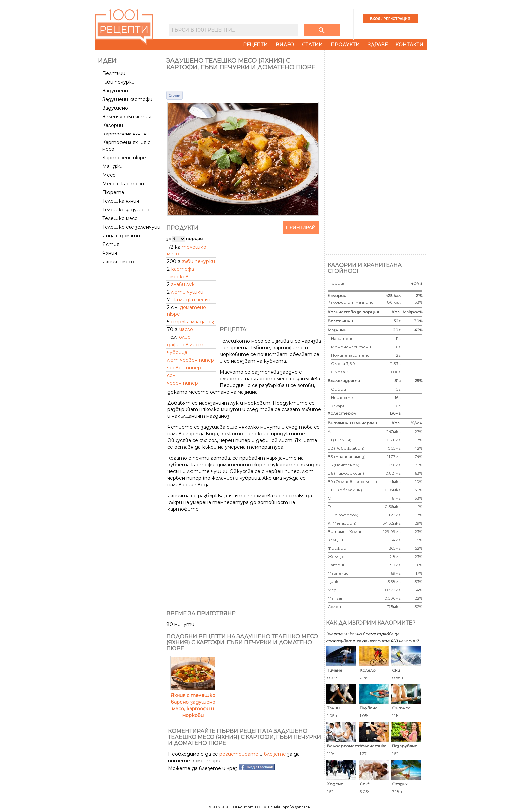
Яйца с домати (121, 236)
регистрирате (239, 754)
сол (171, 375)
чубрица (177, 352)
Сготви (175, 95)
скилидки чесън (191, 300)
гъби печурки (198, 261)
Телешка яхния (121, 201)
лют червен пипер (191, 360)
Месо (109, 175)
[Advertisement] (130, 371)
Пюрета (113, 192)
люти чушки (187, 292)
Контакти (409, 45)
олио (185, 337)
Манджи (112, 166)
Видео (285, 45)
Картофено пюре (124, 158)
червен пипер (184, 368)
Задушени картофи (127, 99)
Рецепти (255, 45)
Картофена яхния (124, 134)
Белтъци (114, 73)
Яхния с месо (118, 262)
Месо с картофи (123, 184)
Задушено (115, 108)
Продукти (345, 45)
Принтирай (301, 227)
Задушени (115, 91)
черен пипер (183, 383)
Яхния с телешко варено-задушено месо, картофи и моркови (193, 702)
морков (180, 277)
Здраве (378, 45)
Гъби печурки (119, 82)
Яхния (110, 253)
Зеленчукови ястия (127, 117)
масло (186, 329)
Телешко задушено (127, 210)
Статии (312, 45)
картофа (183, 269)
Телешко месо (120, 218)
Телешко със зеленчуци (131, 227)
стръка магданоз (192, 322)
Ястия (111, 244)
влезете (275, 754)
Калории (113, 125)
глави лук (183, 284)
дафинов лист (185, 345)
